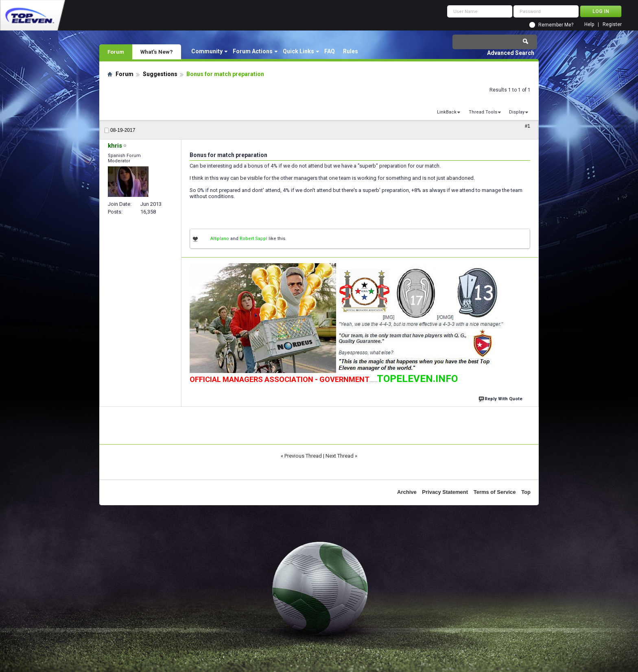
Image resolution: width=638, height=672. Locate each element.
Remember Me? (556, 25)
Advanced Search (511, 53)
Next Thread (340, 456)
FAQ (330, 51)
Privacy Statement (445, 492)
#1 (528, 126)
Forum (116, 52)
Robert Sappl (253, 239)
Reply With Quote (501, 398)
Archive (407, 492)
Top (526, 492)
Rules (351, 51)
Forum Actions (253, 51)
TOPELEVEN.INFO (417, 379)
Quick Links (298, 51)
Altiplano (220, 239)
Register (612, 25)
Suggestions (160, 74)
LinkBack (447, 112)
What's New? (157, 52)
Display (517, 112)
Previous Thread (303, 456)
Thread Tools (483, 112)
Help (589, 25)
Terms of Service (495, 492)
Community (207, 51)
